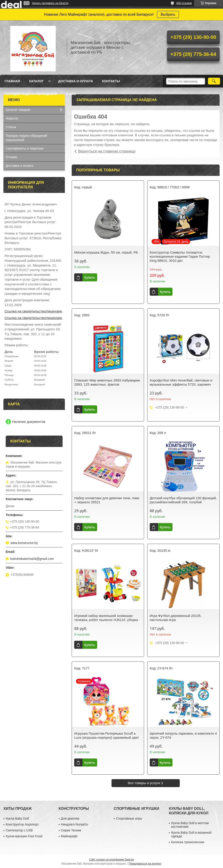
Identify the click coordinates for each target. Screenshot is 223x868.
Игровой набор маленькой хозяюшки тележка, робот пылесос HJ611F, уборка (106, 618)
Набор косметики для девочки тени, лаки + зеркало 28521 (107, 500)
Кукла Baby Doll (17, 818)
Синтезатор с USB (19, 830)
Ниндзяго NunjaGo (75, 824)
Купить (90, 277)
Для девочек (70, 818)
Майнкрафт (69, 836)
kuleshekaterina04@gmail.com (32, 559)
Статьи (11, 127)
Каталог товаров (18, 110)
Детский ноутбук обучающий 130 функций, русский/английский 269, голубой (183, 500)
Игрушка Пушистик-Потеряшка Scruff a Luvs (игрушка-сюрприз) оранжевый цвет (107, 735)
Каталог (37, 81)
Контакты (111, 81)
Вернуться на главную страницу (107, 151)
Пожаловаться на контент (145, 864)
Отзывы (11, 157)
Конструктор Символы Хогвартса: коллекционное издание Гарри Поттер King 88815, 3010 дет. (180, 256)
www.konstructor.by (24, 543)
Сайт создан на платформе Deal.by (112, 860)
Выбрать (168, 14)
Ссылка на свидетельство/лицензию (33, 311)
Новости (12, 118)
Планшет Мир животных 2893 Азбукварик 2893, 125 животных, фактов (107, 382)
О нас (71, 94)
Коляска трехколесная (188, 842)
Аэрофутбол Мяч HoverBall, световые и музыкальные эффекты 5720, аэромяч (181, 382)
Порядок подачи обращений (31, 94)
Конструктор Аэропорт (22, 824)
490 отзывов (184, 3)
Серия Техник (71, 830)
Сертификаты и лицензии (25, 148)
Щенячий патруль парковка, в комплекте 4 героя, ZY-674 (183, 735)
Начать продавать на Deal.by (50, 3)
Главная (12, 81)
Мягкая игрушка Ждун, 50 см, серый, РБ (106, 252)
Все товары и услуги (144, 783)
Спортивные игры (129, 818)
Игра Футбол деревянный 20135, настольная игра (176, 618)
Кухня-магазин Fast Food (24, 836)
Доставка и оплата (75, 81)
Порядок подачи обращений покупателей (27, 138)
